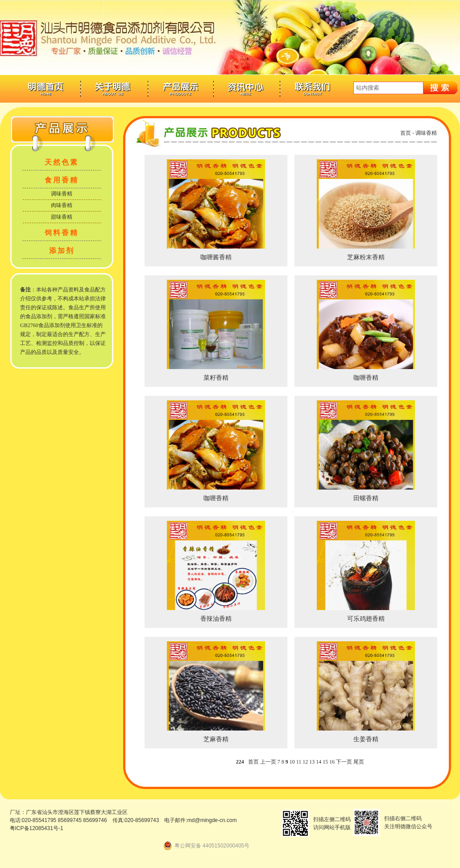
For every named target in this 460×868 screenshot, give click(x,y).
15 (325, 762)
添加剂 (62, 251)
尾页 (359, 762)
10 (292, 762)
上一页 (268, 762)
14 (319, 762)
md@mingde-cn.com (212, 820)
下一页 (344, 762)
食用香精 (62, 180)
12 (305, 762)
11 (299, 762)
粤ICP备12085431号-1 (37, 828)
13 (312, 762)
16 (332, 762)
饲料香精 (62, 233)
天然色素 (62, 162)
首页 (406, 133)
